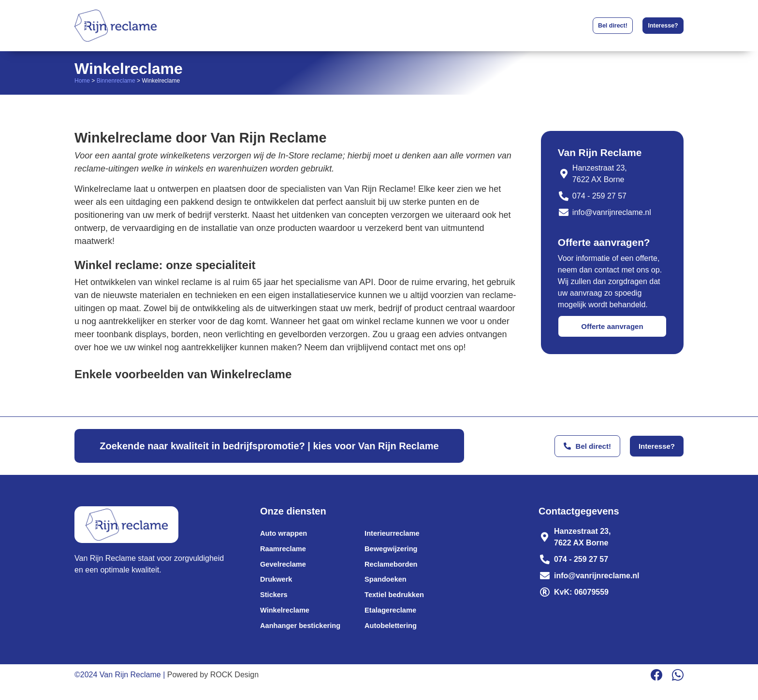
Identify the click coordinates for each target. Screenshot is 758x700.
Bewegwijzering (401, 551)
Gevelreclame (285, 569)
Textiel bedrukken (405, 604)
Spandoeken (395, 586)
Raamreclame (285, 551)
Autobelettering (401, 638)
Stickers (275, 604)
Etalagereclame (401, 621)
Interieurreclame (402, 534)
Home (82, 81)
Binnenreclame (116, 81)
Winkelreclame (287, 621)
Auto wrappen (286, 534)
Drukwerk (278, 586)
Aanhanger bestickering (304, 638)
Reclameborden (401, 569)
